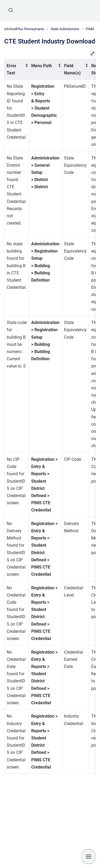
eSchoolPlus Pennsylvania (24, 29)
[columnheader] (17, 69)
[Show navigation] (89, 857)
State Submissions (65, 29)
